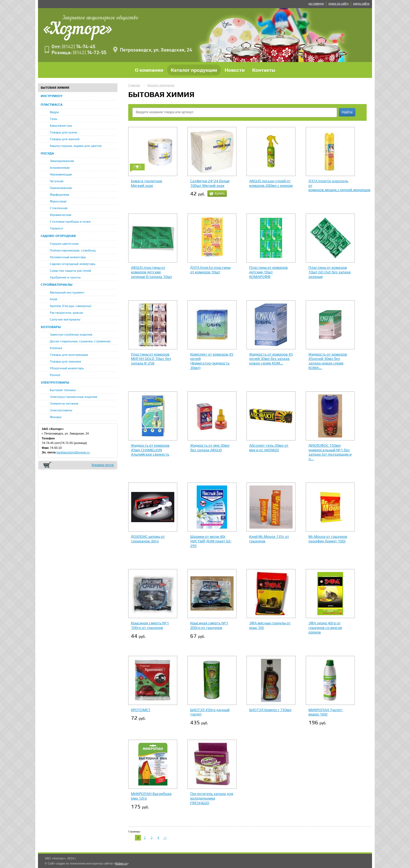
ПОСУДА (47, 153)
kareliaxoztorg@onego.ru (73, 452)
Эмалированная (62, 161)
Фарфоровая (60, 195)
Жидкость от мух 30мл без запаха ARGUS (210, 448)
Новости (235, 70)
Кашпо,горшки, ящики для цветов (76, 146)
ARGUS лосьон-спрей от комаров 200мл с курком (271, 183)
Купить (220, 194)
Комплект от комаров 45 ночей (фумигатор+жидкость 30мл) (212, 361)
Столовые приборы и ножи (70, 222)
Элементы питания (64, 404)
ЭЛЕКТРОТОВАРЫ (55, 383)
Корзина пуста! (103, 465)
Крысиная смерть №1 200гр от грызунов (209, 625)
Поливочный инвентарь (68, 257)
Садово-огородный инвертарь (73, 264)
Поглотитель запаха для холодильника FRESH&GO (212, 798)
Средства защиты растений (70, 271)
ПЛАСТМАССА (52, 105)
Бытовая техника (63, 390)
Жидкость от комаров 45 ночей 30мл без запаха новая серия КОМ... (271, 359)
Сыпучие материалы (65, 319)
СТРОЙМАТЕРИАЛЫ (57, 285)
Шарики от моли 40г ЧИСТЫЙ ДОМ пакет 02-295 (211, 541)
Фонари (56, 417)
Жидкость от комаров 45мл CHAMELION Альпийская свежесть (150, 450)
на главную (316, 4)
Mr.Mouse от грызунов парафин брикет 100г (328, 539)
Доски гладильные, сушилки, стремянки (80, 341)
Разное (55, 375)
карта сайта (361, 4)
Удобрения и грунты (65, 277)
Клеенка (56, 348)
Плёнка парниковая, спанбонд (73, 250)
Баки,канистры (61, 126)
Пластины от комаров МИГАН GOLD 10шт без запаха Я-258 (151, 359)
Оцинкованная (61, 188)
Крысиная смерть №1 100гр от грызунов (150, 625)
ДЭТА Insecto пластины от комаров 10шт (210, 270)
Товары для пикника (65, 361)
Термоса (56, 228)
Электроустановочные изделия (74, 397)
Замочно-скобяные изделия (71, 335)
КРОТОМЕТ (141, 710)
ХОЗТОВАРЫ (51, 327)
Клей (53, 299)
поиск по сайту (338, 4)
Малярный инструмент (67, 292)
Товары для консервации (69, 355)
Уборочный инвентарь (67, 368)
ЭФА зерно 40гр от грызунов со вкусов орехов (325, 628)
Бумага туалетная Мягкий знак (147, 183)
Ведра (54, 112)
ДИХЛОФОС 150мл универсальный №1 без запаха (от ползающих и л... (330, 452)
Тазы (53, 119)
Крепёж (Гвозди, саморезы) (71, 306)
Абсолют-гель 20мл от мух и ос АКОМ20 (269, 448)
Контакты (264, 70)
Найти (347, 112)
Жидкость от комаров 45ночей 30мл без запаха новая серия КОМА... (328, 361)
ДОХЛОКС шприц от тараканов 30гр (148, 539)
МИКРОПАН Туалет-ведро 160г (326, 712)
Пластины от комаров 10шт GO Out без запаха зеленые (330, 272)
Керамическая (61, 215)
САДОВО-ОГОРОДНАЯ (58, 236)
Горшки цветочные (64, 244)
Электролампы (61, 410)
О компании (149, 70)
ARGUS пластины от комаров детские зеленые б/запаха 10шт (152, 272)
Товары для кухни (63, 132)
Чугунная (57, 181)
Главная (134, 85)
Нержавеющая (61, 174)
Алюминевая (60, 168)
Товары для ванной (65, 139)
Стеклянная (59, 208)
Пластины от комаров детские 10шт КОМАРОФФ (268, 272)
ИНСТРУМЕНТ (52, 96)
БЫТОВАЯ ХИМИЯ (55, 88)
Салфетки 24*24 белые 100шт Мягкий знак (210, 183)
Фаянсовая (58, 201)
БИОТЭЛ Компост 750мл (270, 710)
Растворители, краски (66, 313)
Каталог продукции (194, 70)
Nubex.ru (121, 863)
